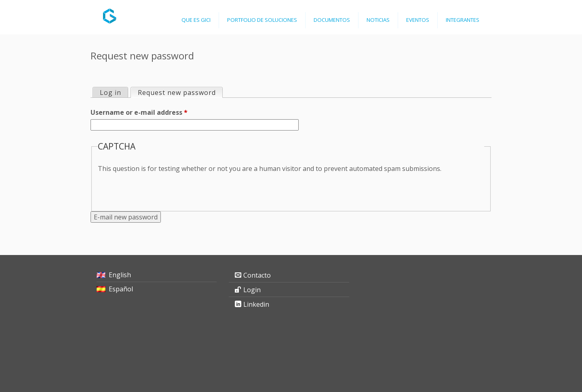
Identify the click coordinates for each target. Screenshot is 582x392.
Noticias (378, 20)
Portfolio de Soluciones (262, 20)
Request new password (180, 92)
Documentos (332, 20)
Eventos (418, 20)
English (120, 275)
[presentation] (159, 189)
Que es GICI (196, 20)
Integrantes (463, 20)
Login (252, 290)
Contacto (257, 275)
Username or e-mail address (139, 112)
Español (121, 289)
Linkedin (256, 304)
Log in (111, 93)
